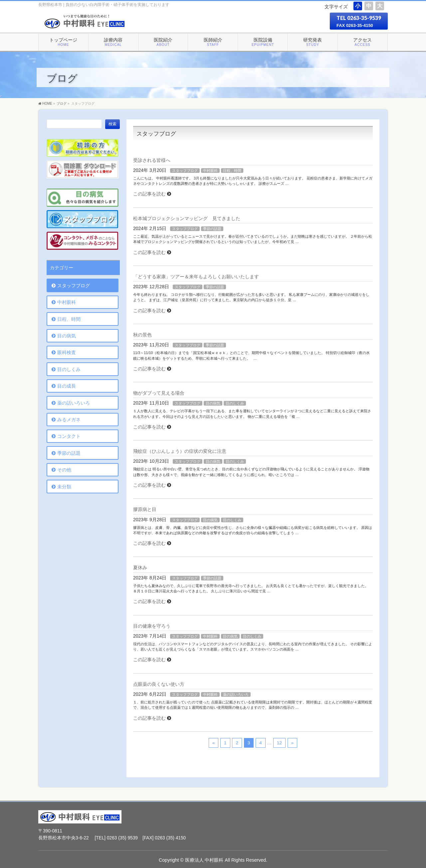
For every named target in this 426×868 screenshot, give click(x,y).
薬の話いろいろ (236, 694)
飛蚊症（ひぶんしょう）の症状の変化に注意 (180, 451)
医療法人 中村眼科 (204, 860)
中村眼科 (210, 171)
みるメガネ (69, 420)
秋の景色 (142, 335)
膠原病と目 (145, 509)
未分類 (64, 487)
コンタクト (69, 436)
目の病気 (213, 403)
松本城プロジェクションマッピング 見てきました (187, 218)
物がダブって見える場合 (159, 393)
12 (279, 743)
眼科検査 (67, 352)
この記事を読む (149, 194)
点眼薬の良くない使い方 (159, 684)
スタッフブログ (185, 171)
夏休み (140, 567)
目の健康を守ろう (152, 626)
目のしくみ (235, 403)
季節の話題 (212, 229)
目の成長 (67, 386)
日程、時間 (232, 171)
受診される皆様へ (152, 160)
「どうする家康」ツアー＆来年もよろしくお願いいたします (196, 277)
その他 (64, 470)
